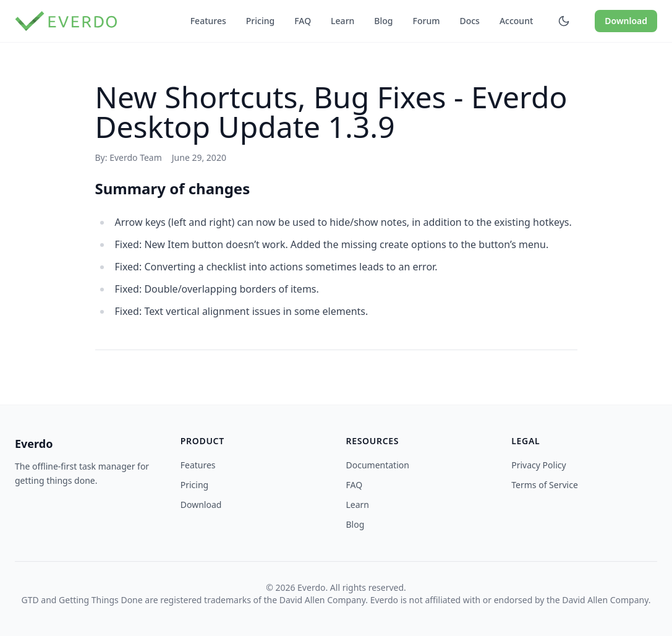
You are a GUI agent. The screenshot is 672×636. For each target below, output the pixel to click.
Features (208, 21)
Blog (383, 21)
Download (626, 21)
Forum (427, 21)
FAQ (303, 21)
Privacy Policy (538, 465)
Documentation (378, 465)
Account (516, 21)
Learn (342, 21)
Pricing (260, 21)
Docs (469, 21)
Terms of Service (545, 485)
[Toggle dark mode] (564, 21)
